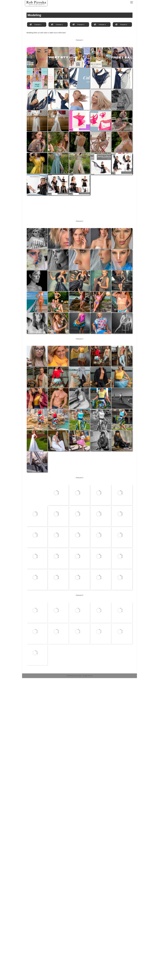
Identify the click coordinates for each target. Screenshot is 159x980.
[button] (37, 24)
